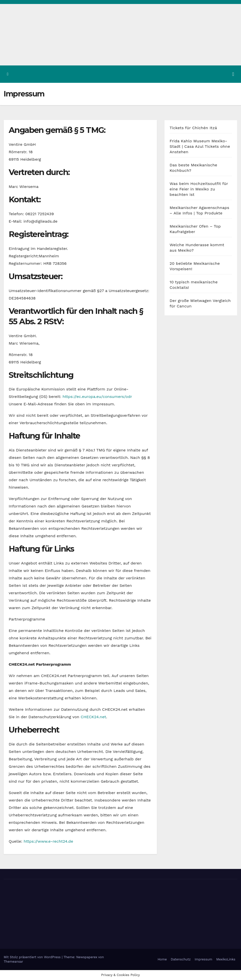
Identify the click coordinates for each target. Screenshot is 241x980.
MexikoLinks (226, 959)
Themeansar (13, 962)
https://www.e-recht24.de (48, 841)
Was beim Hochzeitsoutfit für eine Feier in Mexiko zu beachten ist (199, 189)
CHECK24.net (93, 717)
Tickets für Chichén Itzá (193, 128)
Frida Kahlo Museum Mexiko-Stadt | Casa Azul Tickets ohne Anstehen (200, 146)
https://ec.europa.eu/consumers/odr (97, 397)
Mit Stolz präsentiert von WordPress (33, 957)
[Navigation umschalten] (233, 74)
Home (162, 959)
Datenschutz (181, 959)
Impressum (203, 959)
